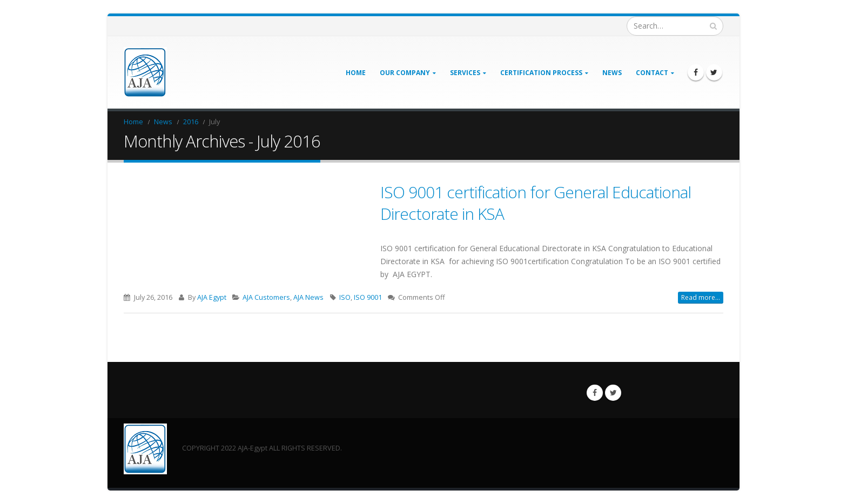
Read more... (701, 297)
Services (465, 73)
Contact (652, 73)
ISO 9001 (368, 297)
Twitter (613, 393)
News (612, 73)
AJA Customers (266, 297)
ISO (345, 297)
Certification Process (541, 73)
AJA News (308, 297)
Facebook (595, 393)
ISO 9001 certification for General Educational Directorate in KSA (536, 203)
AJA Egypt (212, 297)
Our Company (405, 73)
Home (356, 73)
